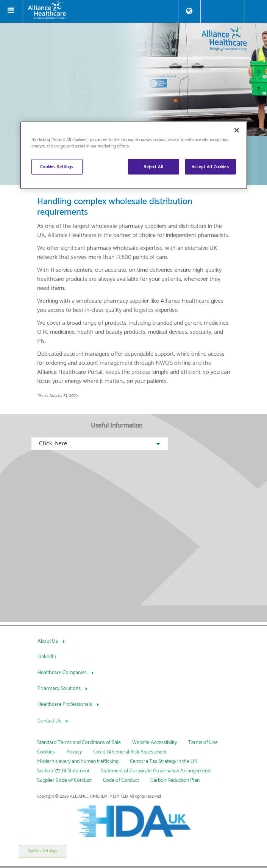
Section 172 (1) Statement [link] (63, 771)
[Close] (237, 130)
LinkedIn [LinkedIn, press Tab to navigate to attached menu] (47, 657)
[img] (133, 79)
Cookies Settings (42, 851)
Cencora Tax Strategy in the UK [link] (164, 762)
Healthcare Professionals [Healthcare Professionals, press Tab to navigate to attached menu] (65, 704)
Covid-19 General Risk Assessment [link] (130, 752)
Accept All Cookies (210, 167)
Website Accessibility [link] (155, 743)
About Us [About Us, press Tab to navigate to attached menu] (48, 641)
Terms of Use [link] (203, 743)
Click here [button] (100, 444)
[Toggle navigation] (11, 11)
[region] (134, 155)
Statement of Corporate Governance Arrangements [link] (156, 771)
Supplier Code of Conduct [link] (64, 780)
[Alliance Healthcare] (100, 11)
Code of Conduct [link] (121, 780)
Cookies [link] (46, 752)
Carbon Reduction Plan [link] (175, 780)
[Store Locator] (189, 11)
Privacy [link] (74, 752)
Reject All (154, 167)
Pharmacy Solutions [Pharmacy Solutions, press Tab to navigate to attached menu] (60, 689)
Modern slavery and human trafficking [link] (78, 762)
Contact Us (49, 721)
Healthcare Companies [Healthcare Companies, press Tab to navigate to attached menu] (63, 673)
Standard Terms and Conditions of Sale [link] (79, 743)
